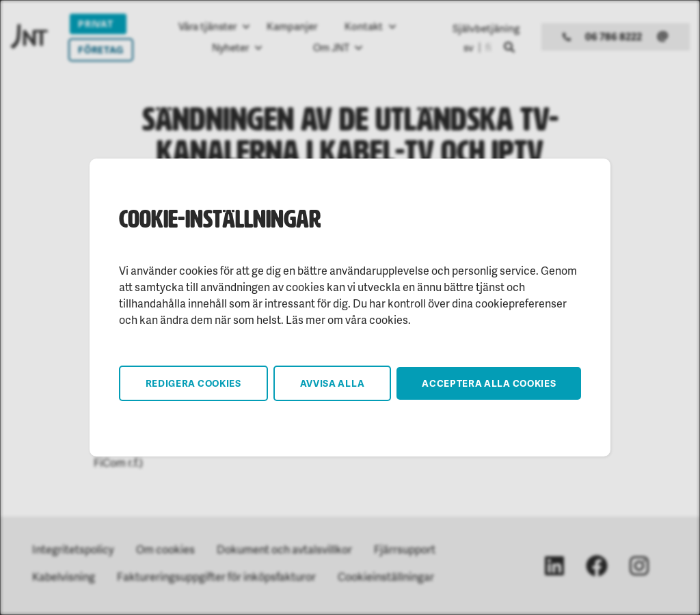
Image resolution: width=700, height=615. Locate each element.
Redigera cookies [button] (193, 383)
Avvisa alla (333, 383)
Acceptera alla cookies (489, 383)
